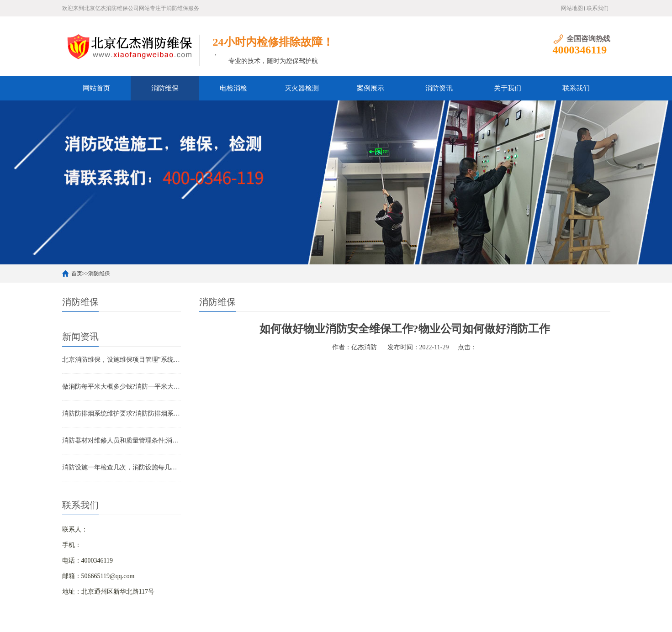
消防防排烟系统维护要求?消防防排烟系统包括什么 (122, 413)
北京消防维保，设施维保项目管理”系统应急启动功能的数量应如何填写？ (122, 360)
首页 (77, 274)
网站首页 (96, 88)
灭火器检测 (302, 88)
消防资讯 (439, 88)
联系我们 (598, 8)
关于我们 (508, 88)
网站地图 (572, 8)
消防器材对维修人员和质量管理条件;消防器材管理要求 (122, 440)
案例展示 (370, 88)
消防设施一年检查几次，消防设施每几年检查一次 (122, 467)
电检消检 (233, 88)
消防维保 (165, 88)
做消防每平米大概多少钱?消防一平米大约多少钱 (122, 387)
